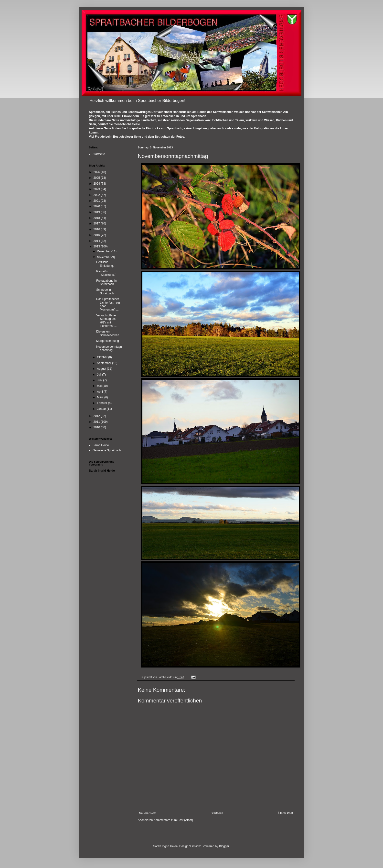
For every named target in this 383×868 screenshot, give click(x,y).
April (100, 392)
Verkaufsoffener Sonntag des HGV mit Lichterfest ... (106, 321)
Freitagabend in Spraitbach (106, 282)
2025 (97, 178)
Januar (102, 409)
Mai (100, 386)
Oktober (103, 357)
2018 (97, 218)
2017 (97, 223)
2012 (97, 416)
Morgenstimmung (108, 341)
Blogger (224, 846)
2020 (97, 206)
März (101, 397)
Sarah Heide (101, 445)
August (102, 369)
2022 (97, 195)
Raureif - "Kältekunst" (106, 273)
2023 (97, 189)
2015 (97, 235)
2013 (97, 246)
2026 (97, 172)
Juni (100, 380)
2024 (97, 184)
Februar (102, 403)
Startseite (217, 813)
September (105, 363)
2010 (97, 427)
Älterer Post (285, 813)
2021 (97, 201)
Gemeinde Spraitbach (107, 450)
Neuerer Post (148, 813)
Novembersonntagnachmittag (109, 348)
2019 (97, 212)
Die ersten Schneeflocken (108, 333)
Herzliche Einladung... (106, 264)
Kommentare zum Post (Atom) (173, 820)
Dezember (104, 251)
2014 (97, 241)
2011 (97, 422)
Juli (100, 375)
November (104, 257)
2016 (97, 229)
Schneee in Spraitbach (105, 291)
